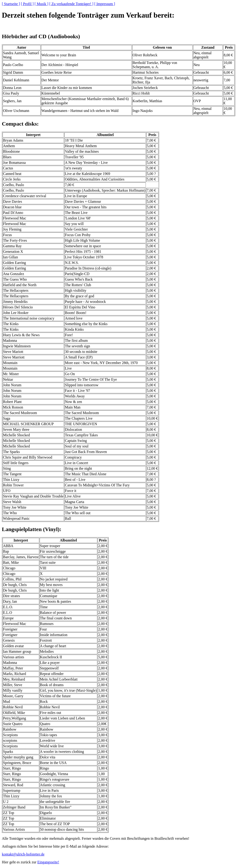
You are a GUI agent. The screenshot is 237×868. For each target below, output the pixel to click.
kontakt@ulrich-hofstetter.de (23, 854)
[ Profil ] (27, 4)
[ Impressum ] (105, 4)
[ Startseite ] (11, 4)
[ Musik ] (41, 4)
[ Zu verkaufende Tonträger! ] (71, 4)
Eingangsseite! (48, 862)
